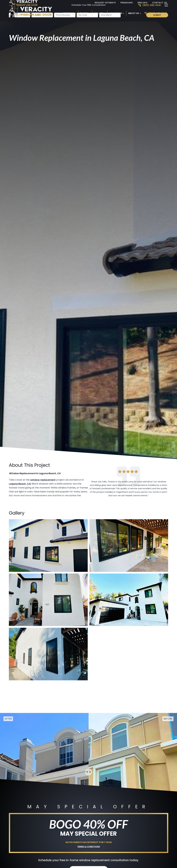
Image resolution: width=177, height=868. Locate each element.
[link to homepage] (35, 10)
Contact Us (160, 3)
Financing (127, 3)
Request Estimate (105, 3)
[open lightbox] (48, 550)
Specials (142, 3)
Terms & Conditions (89, 846)
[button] (70, 13)
